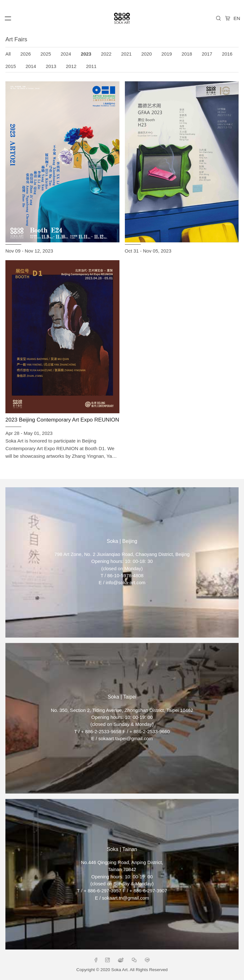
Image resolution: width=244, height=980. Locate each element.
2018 (187, 54)
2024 (66, 54)
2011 (91, 66)
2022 (106, 54)
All (8, 54)
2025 (46, 54)
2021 (126, 54)
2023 (86, 54)
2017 (207, 54)
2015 (11, 66)
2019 (167, 54)
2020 (147, 54)
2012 (71, 66)
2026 (26, 54)
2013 (51, 66)
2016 (227, 54)
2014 (31, 66)
